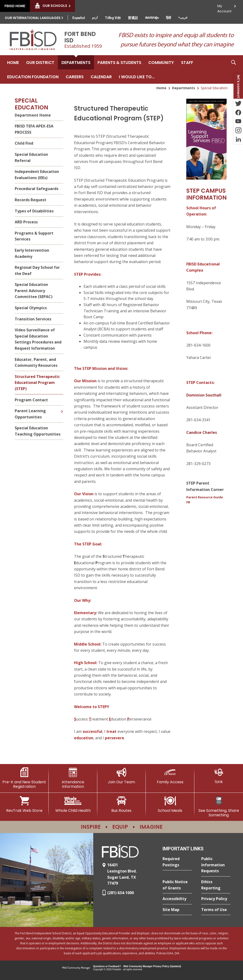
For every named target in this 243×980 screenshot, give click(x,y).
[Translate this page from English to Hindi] (168, 18)
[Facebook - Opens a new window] (238, 112)
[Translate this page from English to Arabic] (183, 17)
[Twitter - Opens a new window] (238, 103)
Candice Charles (202, 432)
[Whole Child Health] (73, 804)
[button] (234, 69)
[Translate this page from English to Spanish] (79, 18)
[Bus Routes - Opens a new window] (122, 804)
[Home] (13, 62)
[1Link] (219, 776)
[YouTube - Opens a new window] (238, 121)
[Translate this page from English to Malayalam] (152, 17)
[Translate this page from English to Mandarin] (133, 18)
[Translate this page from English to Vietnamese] (113, 18)
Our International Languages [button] (33, 18)
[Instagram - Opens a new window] (238, 130)
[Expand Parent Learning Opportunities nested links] (62, 408)
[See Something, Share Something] (219, 807)
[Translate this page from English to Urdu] (95, 17)
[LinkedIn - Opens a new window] (238, 139)
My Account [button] (224, 7)
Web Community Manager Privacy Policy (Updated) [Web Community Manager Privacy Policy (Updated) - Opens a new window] (152, 966)
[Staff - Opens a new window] (187, 62)
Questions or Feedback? (107, 966)
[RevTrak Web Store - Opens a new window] (24, 804)
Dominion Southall (204, 395)
